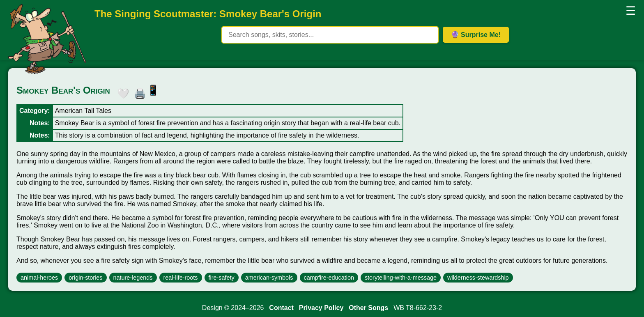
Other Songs (368, 308)
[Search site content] (330, 35)
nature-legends (133, 278)
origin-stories (85, 278)
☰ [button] (631, 11)
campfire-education (329, 278)
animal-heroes (39, 278)
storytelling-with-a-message (401, 278)
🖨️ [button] (138, 92)
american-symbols (269, 278)
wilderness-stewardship (478, 278)
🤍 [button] (121, 92)
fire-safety (222, 278)
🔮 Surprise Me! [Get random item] (476, 35)
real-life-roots (181, 278)
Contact (281, 308)
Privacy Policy (321, 308)
